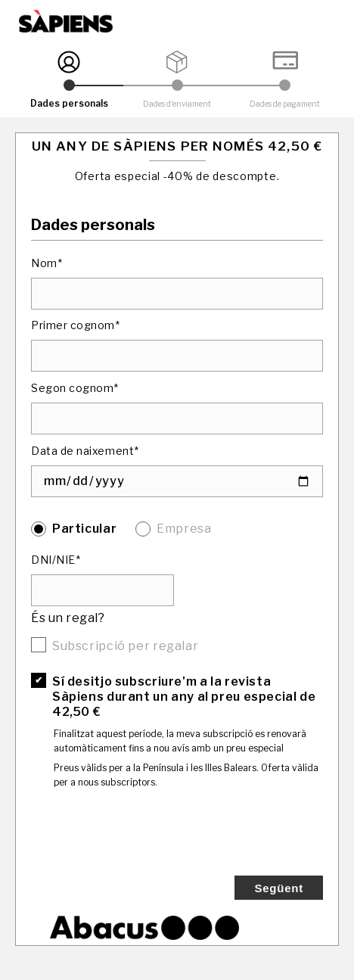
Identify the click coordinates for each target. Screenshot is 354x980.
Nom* (47, 263)
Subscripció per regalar (125, 646)
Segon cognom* (75, 388)
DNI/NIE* (56, 560)
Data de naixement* (85, 451)
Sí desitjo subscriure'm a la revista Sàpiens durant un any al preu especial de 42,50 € (184, 697)
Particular (84, 529)
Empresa (184, 529)
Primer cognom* (76, 325)
